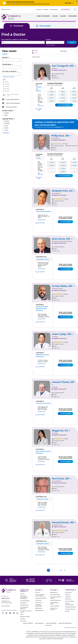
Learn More (68, 3)
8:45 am (63, 92)
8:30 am (64, 162)
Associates (46, 10)
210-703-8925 (41, 367)
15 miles (7, 86)
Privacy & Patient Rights (51, 623)
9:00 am (52, 92)
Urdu (6, 130)
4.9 (53, 199)
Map (36, 52)
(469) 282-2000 (6, 598)
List (33, 52)
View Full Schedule (64, 105)
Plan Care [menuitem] (63, 16)
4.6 (53, 342)
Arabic (7, 128)
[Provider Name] (12, 67)
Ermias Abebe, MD (63, 286)
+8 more (63, 101)
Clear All (5, 54)
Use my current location (50, 45)
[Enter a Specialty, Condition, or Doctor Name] (23, 42)
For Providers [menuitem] (72, 16)
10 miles (7, 84)
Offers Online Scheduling (13, 103)
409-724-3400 (41, 415)
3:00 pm (52, 165)
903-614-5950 (40, 178)
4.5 (53, 531)
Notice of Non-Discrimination (65, 623)
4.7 (53, 294)
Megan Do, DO (61, 431)
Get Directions (40, 105)
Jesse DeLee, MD (62, 239)
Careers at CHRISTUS (28, 623)
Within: (4, 80)
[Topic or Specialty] (12, 60)
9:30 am (52, 95)
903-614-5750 (41, 465)
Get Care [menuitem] (55, 16)
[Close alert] (77, 1)
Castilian (7, 123)
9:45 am (52, 98)
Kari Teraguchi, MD (64, 66)
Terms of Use (48, 625)
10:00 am (64, 165)
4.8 (52, 144)
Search (72, 42)
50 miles (7, 91)
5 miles (7, 82)
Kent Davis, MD (62, 478)
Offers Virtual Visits (12, 107)
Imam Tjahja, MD (63, 334)
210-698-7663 (40, 109)
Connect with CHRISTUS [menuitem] (43, 16)
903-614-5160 (41, 322)
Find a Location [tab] (43, 26)
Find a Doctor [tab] (17, 26)
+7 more (52, 101)
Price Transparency (54, 10)
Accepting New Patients (13, 99)
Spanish (7, 121)
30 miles (7, 89)
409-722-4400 (41, 223)
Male (6, 115)
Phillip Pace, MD (61, 136)
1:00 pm (52, 162)
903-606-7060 (41, 510)
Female (7, 113)
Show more (6, 133)
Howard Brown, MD (64, 522)
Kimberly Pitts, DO (63, 191)
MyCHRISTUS (59, 127)
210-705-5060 (41, 272)
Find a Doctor (39, 10)
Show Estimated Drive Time (13, 95)
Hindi (6, 126)
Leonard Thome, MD (63, 383)
